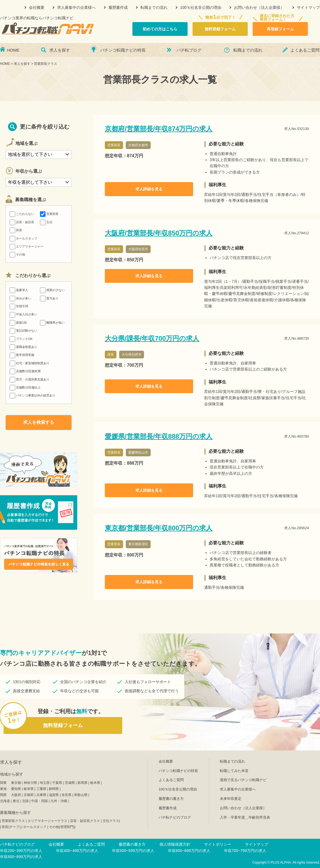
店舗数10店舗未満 (25, 371)
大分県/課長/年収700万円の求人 (152, 338)
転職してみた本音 (234, 771)
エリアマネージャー (26, 246)
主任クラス (111, 821)
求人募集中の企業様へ (76, 7)
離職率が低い (52, 323)
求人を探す (60, 50)
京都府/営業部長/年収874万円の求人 (159, 129)
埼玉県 (45, 783)
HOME (13, 50)
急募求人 (19, 290)
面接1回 (18, 323)
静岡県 (54, 789)
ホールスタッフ (23, 238)
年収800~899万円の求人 (21, 857)
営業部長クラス (13, 821)
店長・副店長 (22, 222)
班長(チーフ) (11, 827)
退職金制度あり (23, 347)
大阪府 (16, 795)
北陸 (25, 801)
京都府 (29, 795)
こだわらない (22, 214)
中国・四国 (39, 801)
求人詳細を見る (149, 189)
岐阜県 (29, 789)
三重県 (41, 789)
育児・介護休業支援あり (30, 379)
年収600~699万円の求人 (189, 851)
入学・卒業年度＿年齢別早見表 (245, 817)
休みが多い (20, 298)
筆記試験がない (23, 331)
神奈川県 (30, 783)
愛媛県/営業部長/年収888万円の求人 (159, 436)
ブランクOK (21, 339)
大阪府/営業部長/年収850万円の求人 (159, 233)
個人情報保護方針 (175, 844)
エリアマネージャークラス (47, 821)
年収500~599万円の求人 (133, 851)
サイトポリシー (218, 844)
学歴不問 (19, 306)
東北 (16, 801)
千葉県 (57, 783)
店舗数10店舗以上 (25, 387)
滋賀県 (54, 795)
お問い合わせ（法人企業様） (259, 7)
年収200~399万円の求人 (21, 851)
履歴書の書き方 (171, 799)
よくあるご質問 (305, 50)
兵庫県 (41, 795)
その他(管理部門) (62, 827)
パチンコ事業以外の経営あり (33, 395)
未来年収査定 (231, 799)
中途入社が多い (23, 314)
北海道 (5, 801)
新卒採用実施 (22, 355)
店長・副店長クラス (85, 821)
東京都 (16, 783)
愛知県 (16, 789)
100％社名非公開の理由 (201, 7)
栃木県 (95, 783)
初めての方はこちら (160, 29)
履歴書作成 (118, 7)
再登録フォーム (280, 29)
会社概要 (37, 7)
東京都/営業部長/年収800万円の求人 (159, 528)
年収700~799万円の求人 (245, 851)
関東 (3, 783)
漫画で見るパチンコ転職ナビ (243, 780)
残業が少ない (52, 290)
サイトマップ (308, 7)
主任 (46, 222)
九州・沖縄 (59, 801)
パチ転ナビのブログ (175, 817)
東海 (3, 789)
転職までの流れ (154, 7)
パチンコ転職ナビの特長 (123, 50)
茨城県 (70, 783)
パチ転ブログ (189, 50)
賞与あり (49, 298)
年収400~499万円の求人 (77, 851)
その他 (17, 254)
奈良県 (66, 795)
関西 (3, 795)
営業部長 (49, 214)
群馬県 (82, 783)
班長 (16, 230)
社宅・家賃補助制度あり (30, 363)
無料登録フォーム (220, 29)
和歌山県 (81, 795)
